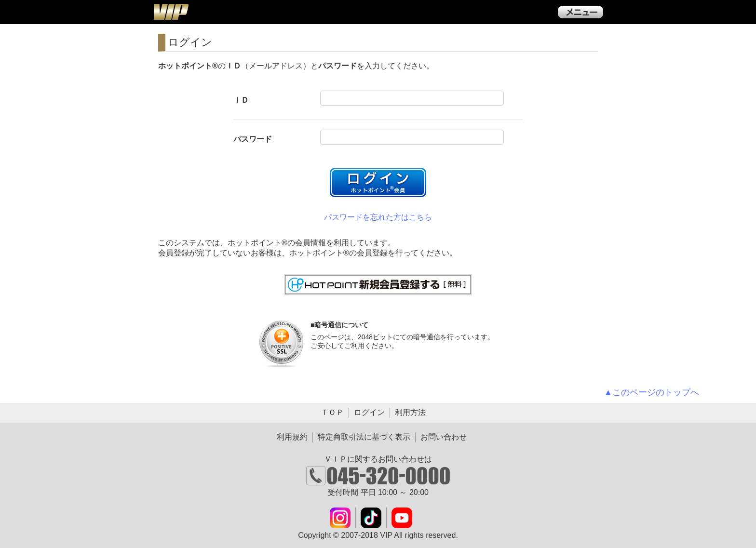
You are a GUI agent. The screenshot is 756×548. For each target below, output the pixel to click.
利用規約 (292, 437)
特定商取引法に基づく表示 (364, 437)
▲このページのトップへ (652, 392)
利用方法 (410, 412)
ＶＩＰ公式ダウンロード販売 (171, 12)
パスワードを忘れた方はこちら (378, 217)
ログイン (369, 412)
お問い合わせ (444, 437)
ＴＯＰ (332, 412)
